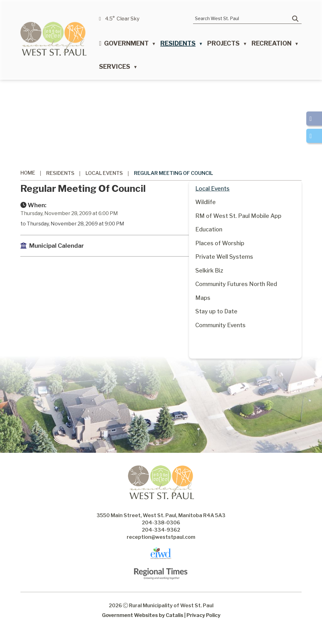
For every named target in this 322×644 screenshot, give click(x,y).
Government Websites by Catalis (143, 628)
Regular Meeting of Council (174, 173)
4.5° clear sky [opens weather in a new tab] (122, 19)
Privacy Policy (203, 628)
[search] (243, 18)
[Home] (100, 45)
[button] (295, 19)
